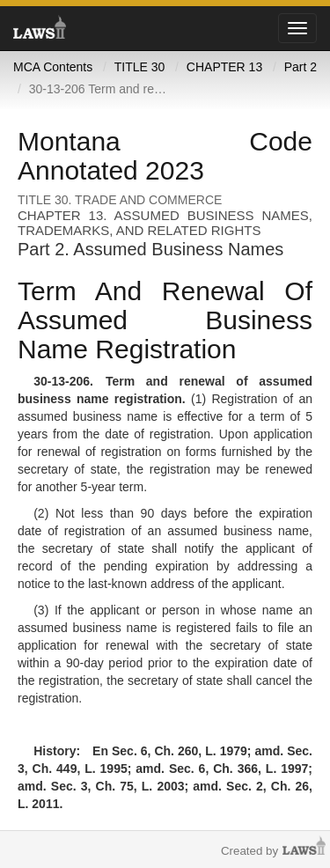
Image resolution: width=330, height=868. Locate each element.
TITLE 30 (140, 67)
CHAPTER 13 (224, 67)
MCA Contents (53, 67)
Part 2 (301, 67)
